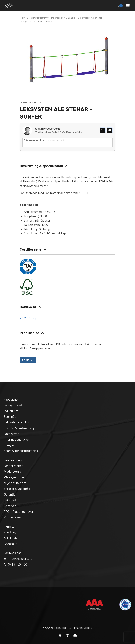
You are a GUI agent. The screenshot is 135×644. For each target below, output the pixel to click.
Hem (22, 18)
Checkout (10, 544)
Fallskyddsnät (13, 405)
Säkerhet (10, 500)
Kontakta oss (13, 517)
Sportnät (10, 417)
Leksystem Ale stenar (90, 18)
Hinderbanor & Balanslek (63, 18)
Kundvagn (11, 532)
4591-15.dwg (28, 318)
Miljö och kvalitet (15, 483)
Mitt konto (11, 538)
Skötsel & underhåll (17, 489)
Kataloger (11, 506)
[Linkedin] (60, 636)
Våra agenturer (14, 477)
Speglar (9, 445)
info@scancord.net (21, 559)
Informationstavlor (16, 440)
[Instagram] (68, 636)
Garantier (10, 494)
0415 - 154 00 (18, 565)
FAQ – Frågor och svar (19, 512)
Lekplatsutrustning (37, 18)
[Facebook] (75, 636)
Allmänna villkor (81, 628)
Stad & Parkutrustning (19, 428)
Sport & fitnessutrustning (21, 451)
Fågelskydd (12, 434)
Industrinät (11, 411)
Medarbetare (13, 472)
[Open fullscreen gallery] (112, 93)
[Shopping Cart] (119, 6)
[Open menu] (128, 5)
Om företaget (13, 466)
